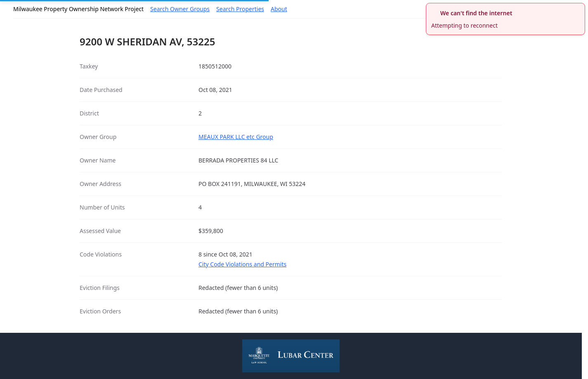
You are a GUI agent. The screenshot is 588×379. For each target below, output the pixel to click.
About (279, 9)
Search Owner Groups (180, 9)
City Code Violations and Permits (242, 264)
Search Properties (240, 9)
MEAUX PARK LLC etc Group (236, 137)
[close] (580, 8)
